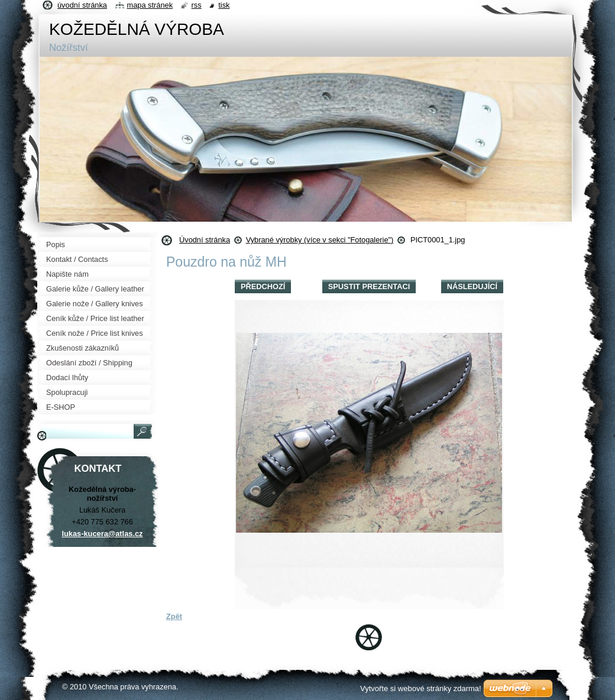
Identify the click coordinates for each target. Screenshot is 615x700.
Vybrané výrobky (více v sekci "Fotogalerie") (320, 240)
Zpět (174, 616)
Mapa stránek (150, 5)
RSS (197, 5)
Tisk (224, 5)
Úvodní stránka (205, 240)
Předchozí (263, 286)
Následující (472, 286)
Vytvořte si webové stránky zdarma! (421, 688)
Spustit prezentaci (369, 286)
